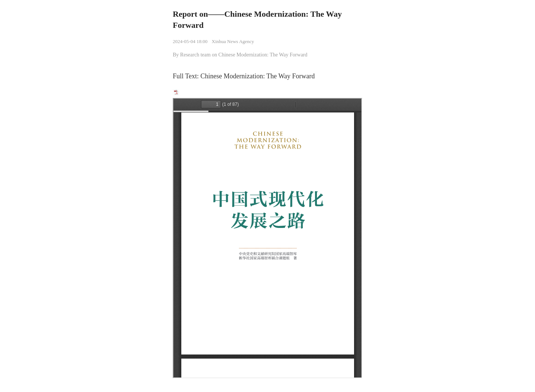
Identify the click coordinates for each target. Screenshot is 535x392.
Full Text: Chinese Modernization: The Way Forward (244, 76)
